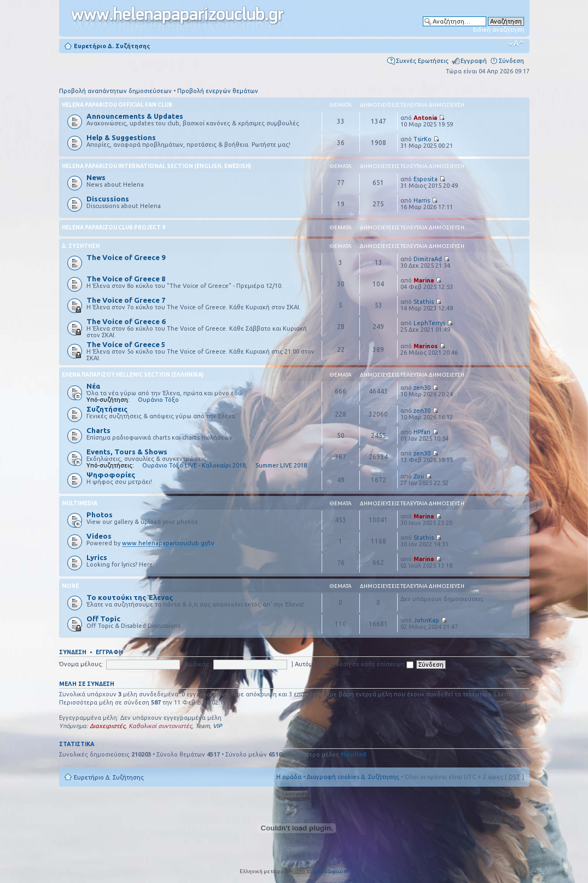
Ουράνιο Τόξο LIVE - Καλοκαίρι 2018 (194, 465)
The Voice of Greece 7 (126, 300)
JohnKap (426, 620)
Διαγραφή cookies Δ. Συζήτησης (353, 777)
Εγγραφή (474, 61)
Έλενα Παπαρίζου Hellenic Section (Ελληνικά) (133, 375)
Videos (99, 536)
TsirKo (423, 139)
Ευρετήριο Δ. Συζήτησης (112, 46)
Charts (98, 430)
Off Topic (103, 619)
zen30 (422, 388)
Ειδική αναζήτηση (499, 30)
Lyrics (97, 557)
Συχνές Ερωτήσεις (422, 61)
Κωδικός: (197, 664)
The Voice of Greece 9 (126, 257)
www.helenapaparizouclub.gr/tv (168, 543)
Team (202, 726)
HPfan (422, 432)
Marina (424, 280)
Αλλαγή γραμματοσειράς (516, 44)
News (96, 177)
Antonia (425, 118)
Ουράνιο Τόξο (158, 400)
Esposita (426, 179)
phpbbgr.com (331, 871)
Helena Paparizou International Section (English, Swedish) (156, 166)
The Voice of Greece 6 (126, 321)
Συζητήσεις (107, 409)
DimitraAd (428, 259)
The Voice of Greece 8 (126, 279)
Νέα (93, 386)
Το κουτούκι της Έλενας (130, 597)
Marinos (426, 346)
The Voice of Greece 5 (126, 344)
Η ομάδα (289, 777)
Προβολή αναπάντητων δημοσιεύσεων (115, 91)
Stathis (424, 302)
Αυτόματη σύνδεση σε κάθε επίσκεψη (354, 664)
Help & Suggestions (121, 137)
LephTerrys (429, 323)
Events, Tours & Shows (127, 452)
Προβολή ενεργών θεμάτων (218, 91)
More (70, 586)
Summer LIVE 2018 (281, 465)
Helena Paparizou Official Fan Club (117, 105)
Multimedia (80, 503)
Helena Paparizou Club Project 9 (113, 227)
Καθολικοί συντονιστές (160, 726)
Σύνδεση (511, 61)
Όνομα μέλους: (81, 664)
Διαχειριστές (107, 726)
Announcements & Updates (135, 116)
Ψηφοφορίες (111, 475)
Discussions (108, 199)
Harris (422, 200)
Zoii (419, 476)
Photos (100, 515)
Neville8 (353, 754)
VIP (217, 726)
